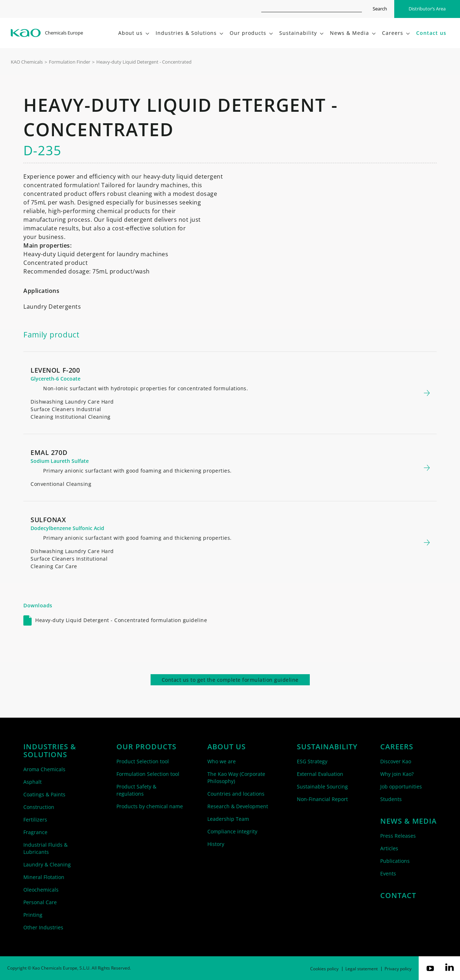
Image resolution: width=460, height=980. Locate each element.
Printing (33, 915)
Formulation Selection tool (148, 774)
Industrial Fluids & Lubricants (45, 848)
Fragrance (35, 832)
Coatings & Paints (44, 794)
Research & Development (238, 806)
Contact (398, 896)
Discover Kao (396, 761)
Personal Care (40, 902)
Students (391, 799)
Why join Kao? (397, 774)
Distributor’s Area (427, 9)
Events (388, 873)
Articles (389, 848)
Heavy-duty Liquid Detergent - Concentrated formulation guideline (121, 620)
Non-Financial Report (322, 799)
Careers (397, 747)
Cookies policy (324, 969)
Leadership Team (228, 819)
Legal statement (362, 969)
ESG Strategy (312, 761)
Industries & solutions (50, 751)
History (216, 844)
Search (380, 9)
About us (227, 747)
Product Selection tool (143, 761)
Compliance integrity (232, 831)
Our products (146, 747)
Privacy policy (398, 969)
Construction (39, 807)
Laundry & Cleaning (47, 864)
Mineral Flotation (44, 877)
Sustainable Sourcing (322, 786)
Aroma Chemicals (44, 769)
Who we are (222, 761)
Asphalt (33, 782)
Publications (395, 861)
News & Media (408, 821)
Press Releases (398, 836)
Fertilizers (35, 820)
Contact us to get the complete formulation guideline (230, 680)
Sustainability (327, 747)
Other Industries (43, 927)
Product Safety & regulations (136, 790)
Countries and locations (236, 794)
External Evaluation (320, 774)
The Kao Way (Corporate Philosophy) (236, 777)
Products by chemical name (150, 806)
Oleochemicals (41, 890)
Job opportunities (401, 786)
